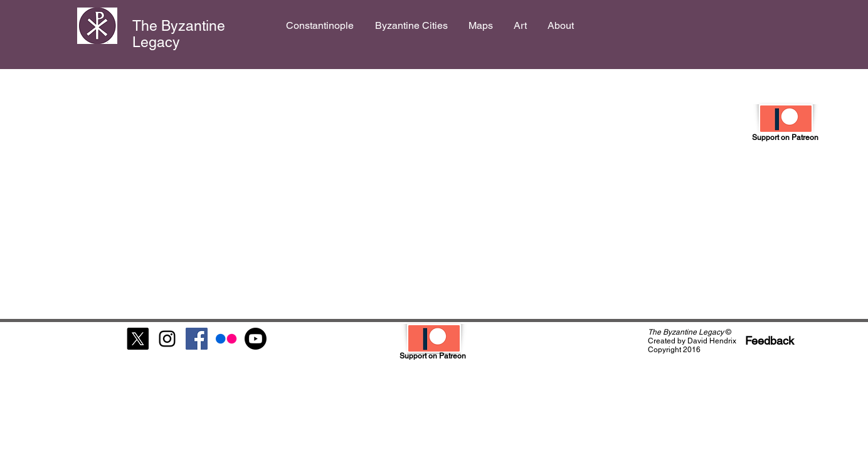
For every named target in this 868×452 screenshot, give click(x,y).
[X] (138, 339)
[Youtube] (256, 339)
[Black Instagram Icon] (167, 339)
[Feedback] (770, 341)
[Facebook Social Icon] (197, 339)
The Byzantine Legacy (179, 34)
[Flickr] (226, 339)
